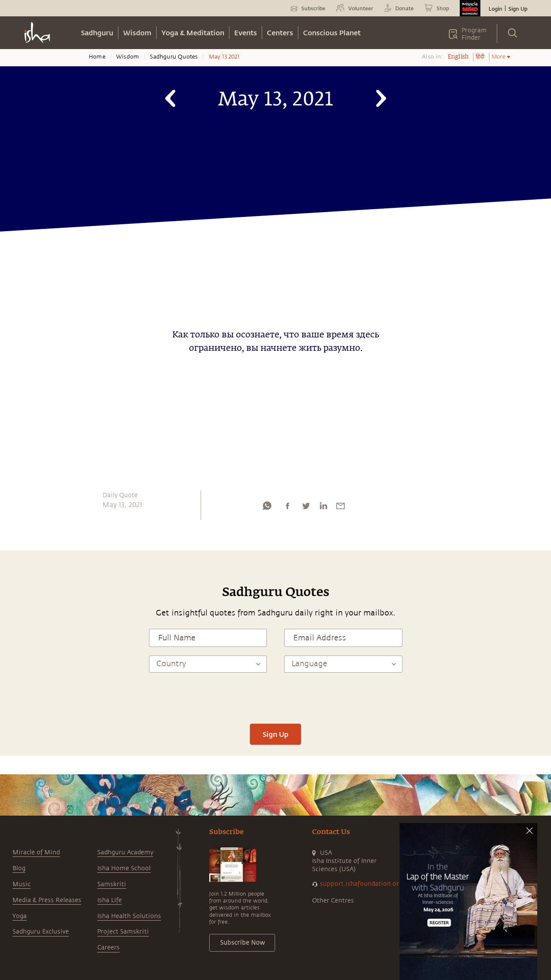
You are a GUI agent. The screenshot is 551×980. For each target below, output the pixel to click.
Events (246, 32)
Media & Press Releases (47, 900)
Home (97, 57)
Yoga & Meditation (193, 32)
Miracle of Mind (36, 852)
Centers (280, 32)
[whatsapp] (267, 508)
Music (22, 884)
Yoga (20, 916)
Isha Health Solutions (129, 916)
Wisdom (137, 32)
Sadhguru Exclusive (41, 932)
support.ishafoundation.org (361, 884)
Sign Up (518, 9)
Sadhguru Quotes (174, 57)
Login (495, 9)
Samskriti (112, 884)
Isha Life (110, 900)
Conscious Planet (332, 32)
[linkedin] (323, 508)
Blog (19, 868)
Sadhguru (97, 32)
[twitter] (306, 508)
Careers (108, 948)
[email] (341, 508)
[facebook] (288, 508)
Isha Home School (124, 868)
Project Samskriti (123, 932)
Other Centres (333, 901)
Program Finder (474, 34)
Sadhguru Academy (125, 852)
